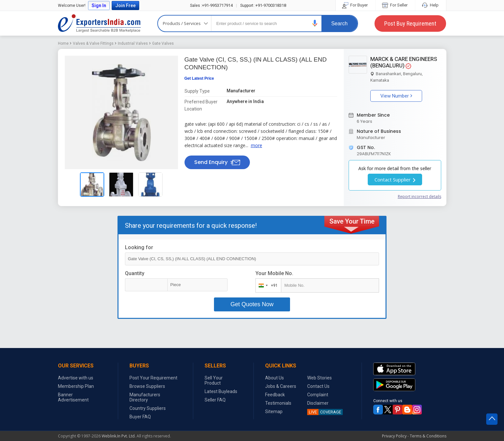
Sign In (99, 6)
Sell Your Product (214, 380)
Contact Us (318, 386)
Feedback (275, 395)
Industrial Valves (133, 43)
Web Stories (319, 378)
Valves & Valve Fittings (93, 43)
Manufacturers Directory (145, 397)
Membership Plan (76, 386)
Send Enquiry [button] (217, 162)
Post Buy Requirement (410, 23)
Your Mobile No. (274, 273)
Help (431, 5)
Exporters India (99, 23)
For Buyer (355, 5)
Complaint (318, 395)
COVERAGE (324, 412)
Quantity (135, 273)
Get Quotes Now (252, 304)
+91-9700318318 (263, 5)
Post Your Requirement (153, 378)
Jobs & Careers (281, 386)
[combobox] (267, 285)
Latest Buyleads (221, 391)
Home (63, 43)
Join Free (125, 6)
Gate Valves (163, 43)
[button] (315, 23)
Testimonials (278, 403)
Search (339, 23)
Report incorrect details (420, 197)
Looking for (139, 247)
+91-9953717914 (211, 5)
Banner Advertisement (73, 397)
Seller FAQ (215, 400)
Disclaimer (318, 403)
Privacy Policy (394, 436)
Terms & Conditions (428, 436)
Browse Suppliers (147, 386)
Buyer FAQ (140, 417)
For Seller (395, 5)
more (257, 145)
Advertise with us (76, 378)
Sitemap (274, 412)
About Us (274, 378)
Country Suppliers (148, 408)
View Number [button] (396, 96)
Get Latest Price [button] (199, 78)
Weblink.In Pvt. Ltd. (119, 436)
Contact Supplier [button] (395, 180)
